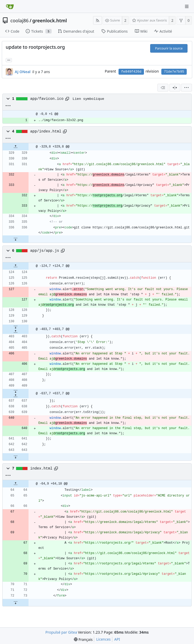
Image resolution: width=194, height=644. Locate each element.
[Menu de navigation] (187, 6)
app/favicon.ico (47, 99)
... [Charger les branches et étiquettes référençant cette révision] (9, 60)
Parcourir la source (169, 48)
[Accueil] (10, 6)
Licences (103, 639)
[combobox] (163, 88)
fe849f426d (131, 72)
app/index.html (46, 131)
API (117, 639)
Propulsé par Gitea (61, 632)
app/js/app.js (45, 251)
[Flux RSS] (98, 20)
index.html (41, 468)
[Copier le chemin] (67, 99)
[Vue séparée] (175, 88)
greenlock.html (50, 20)
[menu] (186, 88)
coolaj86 (19, 20)
